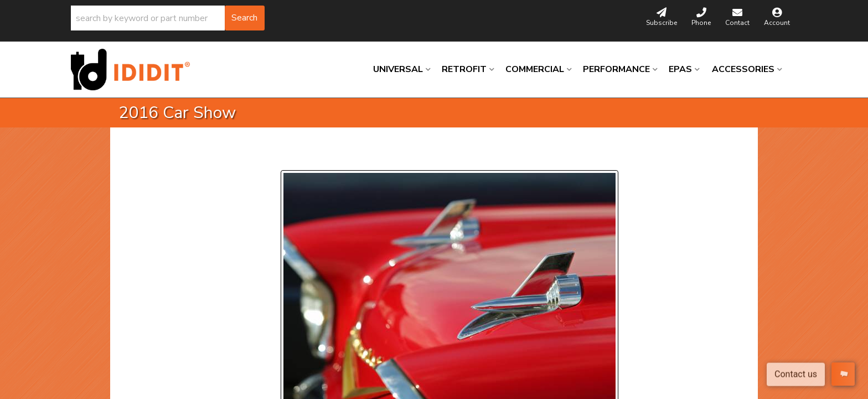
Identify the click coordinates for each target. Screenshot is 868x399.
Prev (296, 157)
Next (382, 157)
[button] (168, 18)
